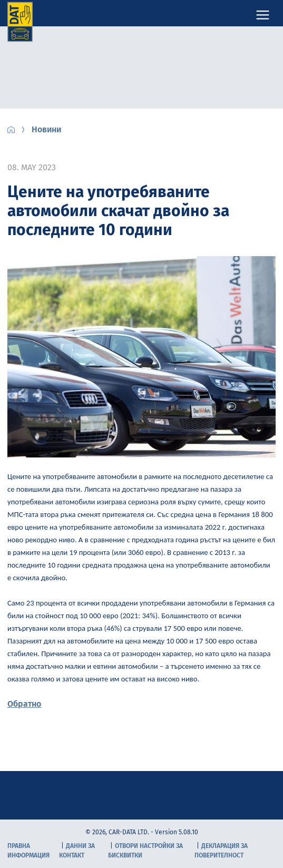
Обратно (24, 704)
